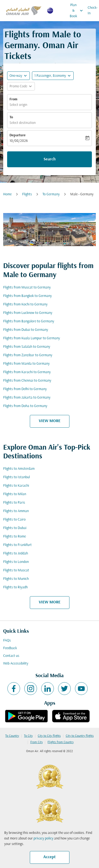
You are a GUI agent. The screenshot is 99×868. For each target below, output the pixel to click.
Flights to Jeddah (16, 553)
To (11, 117)
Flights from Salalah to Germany (27, 347)
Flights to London (16, 562)
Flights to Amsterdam (19, 469)
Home (7, 194)
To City (28, 736)
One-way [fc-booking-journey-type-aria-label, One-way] (16, 76)
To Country (12, 736)
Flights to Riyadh (15, 587)
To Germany (51, 194)
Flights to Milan (15, 494)
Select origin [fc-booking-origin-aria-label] (18, 105)
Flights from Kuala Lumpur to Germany (32, 338)
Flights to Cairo (14, 520)
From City (37, 742)
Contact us (11, 656)
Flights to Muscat (16, 570)
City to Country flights (80, 736)
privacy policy (43, 838)
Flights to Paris (14, 503)
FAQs (7, 641)
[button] (53, 76)
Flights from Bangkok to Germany (27, 296)
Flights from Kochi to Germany (25, 304)
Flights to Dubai (15, 528)
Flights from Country (61, 742)
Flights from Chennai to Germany (27, 381)
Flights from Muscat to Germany (27, 288)
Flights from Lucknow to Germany (28, 313)
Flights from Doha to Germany (25, 406)
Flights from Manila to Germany (26, 364)
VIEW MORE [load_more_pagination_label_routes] (50, 421)
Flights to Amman (16, 511)
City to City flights (49, 736)
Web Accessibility (16, 664)
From (13, 99)
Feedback (10, 648)
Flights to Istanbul (16, 477)
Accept (49, 857)
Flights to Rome (15, 537)
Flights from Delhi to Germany (25, 389)
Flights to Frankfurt (17, 545)
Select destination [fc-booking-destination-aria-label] (23, 123)
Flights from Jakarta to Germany (27, 398)
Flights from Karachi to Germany (27, 372)
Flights (27, 194)
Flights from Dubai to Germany (26, 330)
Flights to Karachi (16, 486)
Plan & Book (78, 11)
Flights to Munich (16, 579)
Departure (18, 135)
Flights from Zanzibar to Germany (28, 355)
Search (50, 159)
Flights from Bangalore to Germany (29, 321)
